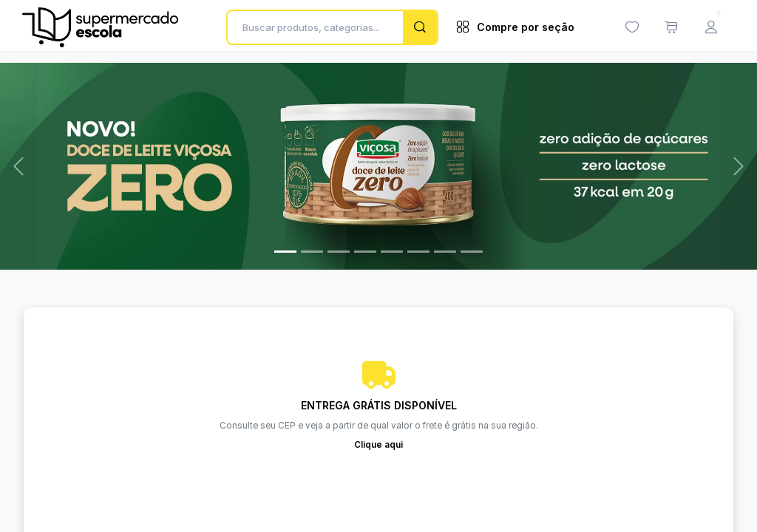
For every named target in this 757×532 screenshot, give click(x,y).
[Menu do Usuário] (711, 27)
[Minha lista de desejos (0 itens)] (632, 27)
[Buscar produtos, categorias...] (319, 27)
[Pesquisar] (420, 27)
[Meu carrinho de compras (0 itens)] (671, 27)
